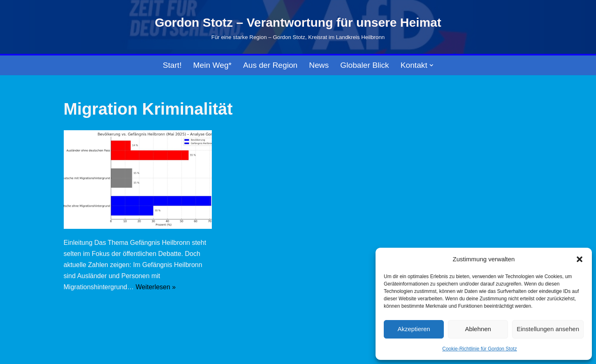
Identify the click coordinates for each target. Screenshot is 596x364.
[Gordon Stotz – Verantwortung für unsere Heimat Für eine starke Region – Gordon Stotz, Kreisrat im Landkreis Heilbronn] (298, 27)
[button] (580, 259)
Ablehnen (478, 329)
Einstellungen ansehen (548, 329)
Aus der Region (270, 65)
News (319, 65)
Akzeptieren (414, 329)
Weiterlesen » (156, 287)
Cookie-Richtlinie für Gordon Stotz (479, 349)
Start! (172, 65)
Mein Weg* (213, 65)
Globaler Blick (364, 65)
